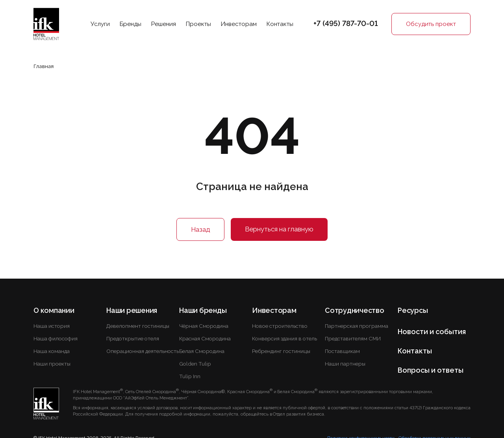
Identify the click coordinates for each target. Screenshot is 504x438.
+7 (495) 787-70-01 (346, 23)
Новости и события (432, 332)
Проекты (198, 24)
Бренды (131, 24)
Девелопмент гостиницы (138, 326)
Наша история (52, 326)
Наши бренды (203, 310)
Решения (164, 24)
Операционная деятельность (143, 351)
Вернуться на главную (279, 229)
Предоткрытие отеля (133, 338)
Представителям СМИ (353, 338)
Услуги (100, 24)
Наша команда (52, 351)
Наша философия (56, 338)
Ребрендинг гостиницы (281, 351)
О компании (54, 310)
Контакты (280, 24)
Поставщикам (342, 351)
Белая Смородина (202, 351)
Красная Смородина (205, 338)
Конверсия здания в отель (284, 338)
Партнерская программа (357, 326)
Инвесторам (239, 24)
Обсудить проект (431, 24)
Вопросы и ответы (431, 370)
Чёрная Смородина (204, 326)
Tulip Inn (190, 376)
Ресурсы (413, 310)
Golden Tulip (195, 364)
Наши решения (132, 310)
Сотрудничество (355, 310)
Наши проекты (52, 364)
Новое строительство (280, 326)
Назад (200, 229)
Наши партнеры (345, 364)
